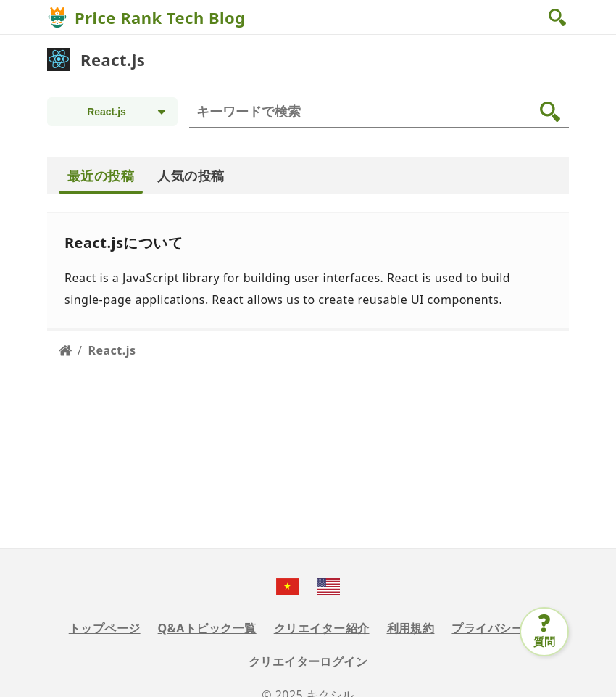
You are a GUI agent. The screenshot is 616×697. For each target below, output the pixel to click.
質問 (545, 641)
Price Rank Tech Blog (160, 17)
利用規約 (411, 628)
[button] (559, 17)
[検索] (382, 112)
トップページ (105, 628)
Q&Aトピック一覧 (207, 628)
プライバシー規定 (499, 628)
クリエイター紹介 (322, 628)
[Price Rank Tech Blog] (57, 17)
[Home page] (65, 350)
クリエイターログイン (308, 661)
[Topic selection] (112, 112)
